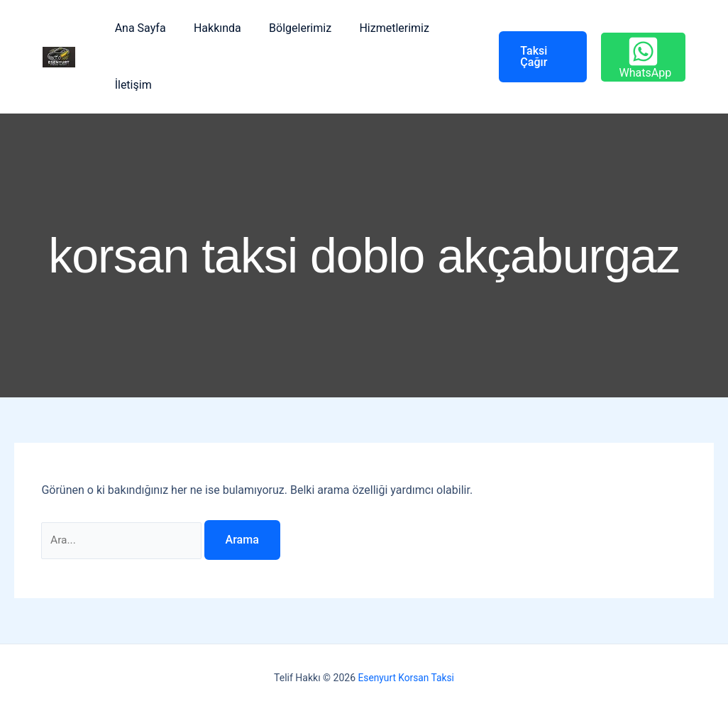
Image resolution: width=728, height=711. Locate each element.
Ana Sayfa (138, 28)
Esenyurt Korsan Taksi (406, 678)
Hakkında (210, 28)
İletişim (131, 85)
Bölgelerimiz (287, 28)
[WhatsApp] (641, 57)
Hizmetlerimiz (376, 28)
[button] (528, 57)
